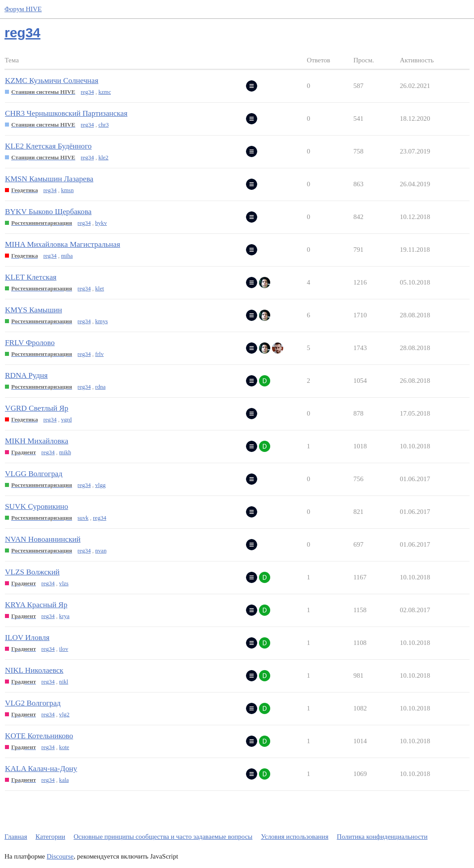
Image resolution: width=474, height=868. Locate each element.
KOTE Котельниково (39, 736)
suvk (83, 518)
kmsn (67, 190)
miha (67, 256)
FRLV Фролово (30, 343)
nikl (64, 682)
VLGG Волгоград (34, 474)
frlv (99, 354)
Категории (50, 837)
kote (64, 747)
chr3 (103, 125)
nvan (101, 550)
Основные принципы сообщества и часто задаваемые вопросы (163, 837)
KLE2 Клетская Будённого (48, 146)
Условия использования (294, 837)
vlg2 (64, 714)
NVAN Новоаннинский (43, 539)
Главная (16, 837)
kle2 (103, 157)
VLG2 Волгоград (33, 703)
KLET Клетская (31, 277)
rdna (100, 387)
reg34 (88, 92)
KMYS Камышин (33, 310)
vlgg (100, 485)
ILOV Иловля (27, 638)
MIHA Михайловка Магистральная (63, 244)
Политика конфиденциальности (382, 837)
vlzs (64, 583)
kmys (101, 321)
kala (64, 780)
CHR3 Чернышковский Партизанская (66, 113)
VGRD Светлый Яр (37, 408)
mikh (65, 452)
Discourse (60, 856)
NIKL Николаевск (34, 670)
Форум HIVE (23, 9)
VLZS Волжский (32, 572)
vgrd (66, 419)
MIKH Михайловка (37, 441)
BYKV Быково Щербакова (48, 212)
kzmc (105, 92)
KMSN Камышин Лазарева (49, 179)
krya (64, 616)
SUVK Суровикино (37, 506)
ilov (64, 649)
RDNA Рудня (26, 375)
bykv (101, 223)
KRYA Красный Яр (36, 605)
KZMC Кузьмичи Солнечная (52, 81)
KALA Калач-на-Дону (41, 769)
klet (100, 288)
